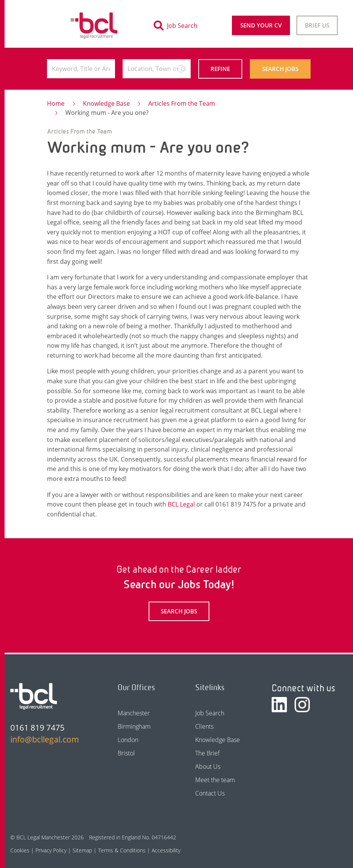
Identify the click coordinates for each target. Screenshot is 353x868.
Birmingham (134, 726)
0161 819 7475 (37, 728)
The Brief (207, 753)
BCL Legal (181, 504)
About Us (208, 766)
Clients (204, 726)
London (128, 740)
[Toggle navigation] (31, 26)
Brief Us (317, 25)
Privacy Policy (51, 850)
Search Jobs (280, 69)
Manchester (134, 713)
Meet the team (215, 780)
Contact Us (210, 793)
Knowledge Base (106, 103)
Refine (220, 69)
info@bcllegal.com (45, 739)
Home (56, 103)
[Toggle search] (178, 26)
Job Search (210, 713)
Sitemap (82, 850)
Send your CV (261, 25)
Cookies (20, 850)
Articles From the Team (182, 103)
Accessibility (166, 850)
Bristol (126, 753)
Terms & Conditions (122, 850)
